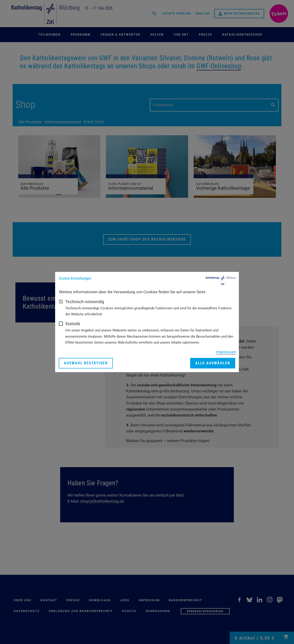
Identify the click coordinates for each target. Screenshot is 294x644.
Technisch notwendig (85, 302)
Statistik (73, 324)
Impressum (226, 352)
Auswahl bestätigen (86, 363)
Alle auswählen (213, 363)
